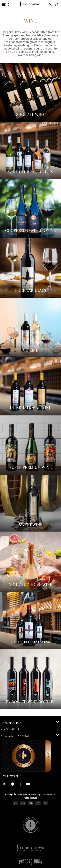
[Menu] (4, 5)
